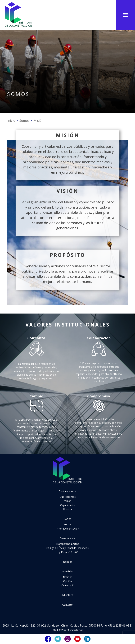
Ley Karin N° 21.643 (67, 552)
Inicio (11, 121)
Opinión (67, 581)
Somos (24, 121)
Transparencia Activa (68, 544)
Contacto (67, 605)
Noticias (68, 577)
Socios (68, 519)
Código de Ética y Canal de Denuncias (67, 548)
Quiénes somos (67, 491)
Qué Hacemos (68, 497)
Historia (67, 509)
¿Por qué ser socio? (68, 529)
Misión (68, 501)
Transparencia (67, 538)
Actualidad (68, 571)
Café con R (68, 585)
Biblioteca (67, 595)
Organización (68, 505)
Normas (68, 562)
